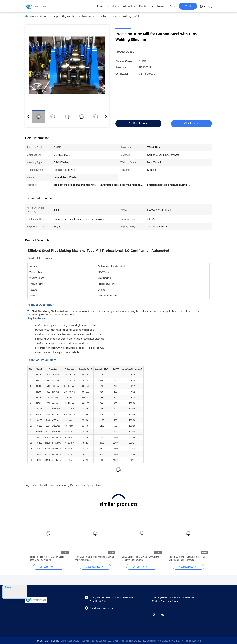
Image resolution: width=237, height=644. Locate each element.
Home (100, 6)
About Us (129, 6)
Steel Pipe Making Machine (62, 16)
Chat (188, 6)
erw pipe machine (91, 485)
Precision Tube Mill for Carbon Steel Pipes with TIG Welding (46, 558)
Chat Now (190, 123)
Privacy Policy (42, 641)
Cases (173, 6)
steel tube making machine (64, 485)
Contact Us (146, 6)
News (161, 6)
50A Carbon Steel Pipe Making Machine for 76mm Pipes (95, 558)
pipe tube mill (40, 485)
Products (113, 6)
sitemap (55, 641)
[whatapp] (156, 615)
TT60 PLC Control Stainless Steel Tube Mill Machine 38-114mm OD (187, 558)
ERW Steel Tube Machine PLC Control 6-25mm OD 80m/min (141, 558)
